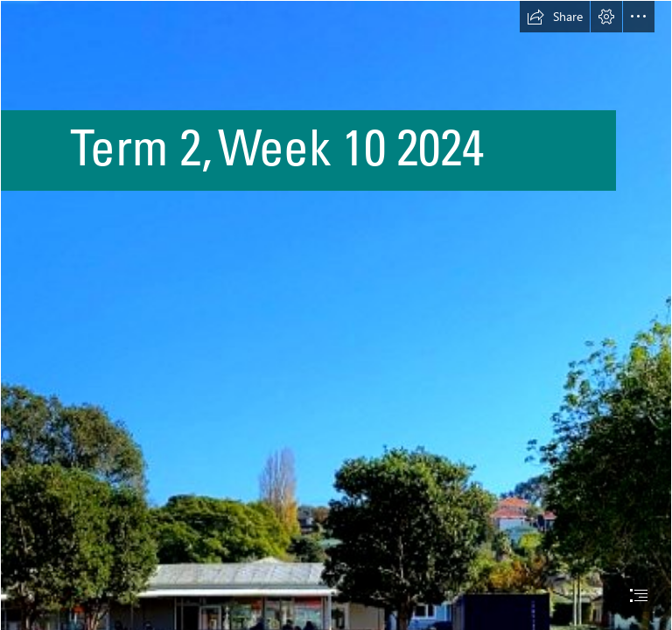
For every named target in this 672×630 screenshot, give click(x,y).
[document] (336, 315)
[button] (555, 17)
